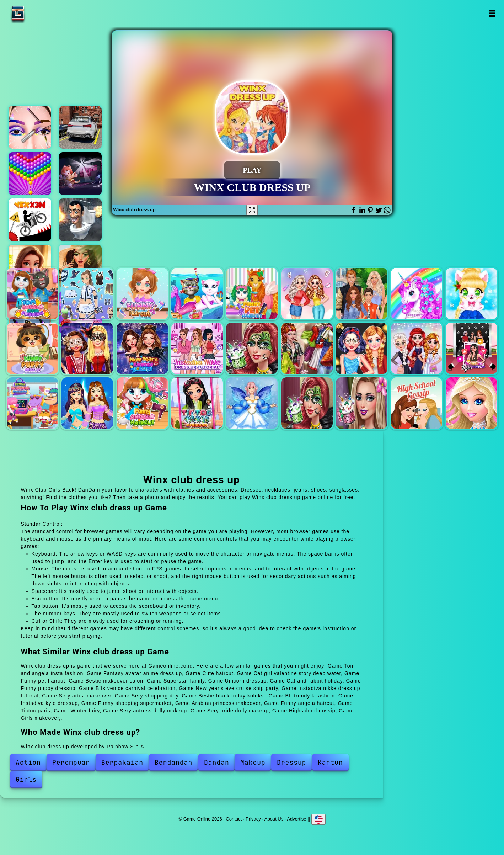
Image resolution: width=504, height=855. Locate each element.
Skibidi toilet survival (80, 220)
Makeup (253, 762)
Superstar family (362, 294)
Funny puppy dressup (33, 348)
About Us (274, 819)
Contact (234, 819)
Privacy (253, 819)
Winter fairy (252, 403)
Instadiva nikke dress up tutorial (197, 348)
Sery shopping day (307, 348)
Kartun (330, 762)
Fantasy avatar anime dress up (87, 294)
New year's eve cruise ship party (142, 348)
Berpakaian (122, 762)
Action (28, 762)
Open (492, 13)
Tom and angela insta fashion (33, 294)
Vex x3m (30, 220)
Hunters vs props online (80, 174)
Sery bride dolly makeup (362, 403)
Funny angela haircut (142, 403)
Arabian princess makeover (87, 403)
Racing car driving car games (80, 127)
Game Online (40, 13)
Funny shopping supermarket (33, 403)
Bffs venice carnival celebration (87, 348)
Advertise (296, 819)
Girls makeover (471, 403)
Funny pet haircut (252, 294)
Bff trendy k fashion (417, 348)
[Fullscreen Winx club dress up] (252, 210)
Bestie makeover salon (307, 294)
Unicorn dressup (417, 294)
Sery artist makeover (252, 348)
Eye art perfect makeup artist (30, 127)
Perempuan (71, 762)
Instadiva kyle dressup (471, 348)
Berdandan (173, 762)
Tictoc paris (197, 403)
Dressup (292, 762)
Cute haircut (142, 294)
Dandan (217, 762)
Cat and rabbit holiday (471, 294)
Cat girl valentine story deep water (197, 294)
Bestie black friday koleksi (362, 348)
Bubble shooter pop (30, 174)
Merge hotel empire (30, 266)
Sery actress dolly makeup (307, 403)
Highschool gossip (417, 403)
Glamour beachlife (80, 266)
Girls (26, 779)
